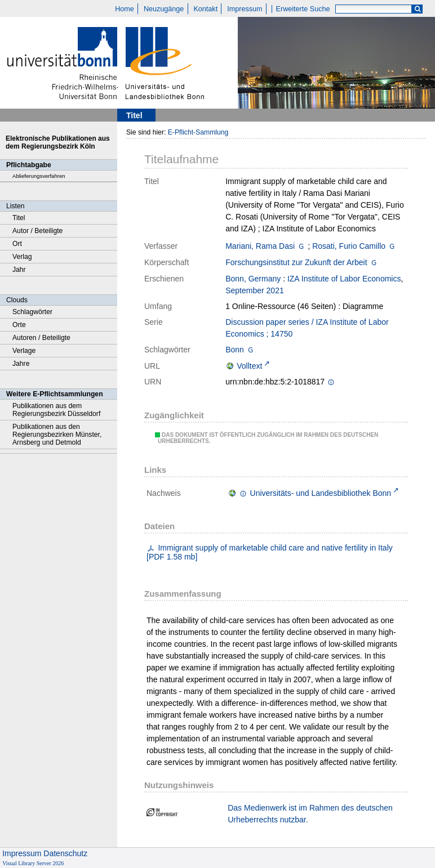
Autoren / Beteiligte (41, 338)
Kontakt (205, 9)
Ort (17, 244)
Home (125, 9)
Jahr (19, 270)
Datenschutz (65, 853)
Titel (19, 218)
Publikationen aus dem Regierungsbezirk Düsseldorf (56, 410)
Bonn (235, 350)
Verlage (24, 351)
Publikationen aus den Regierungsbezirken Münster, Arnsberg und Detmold (57, 435)
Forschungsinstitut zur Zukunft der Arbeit (296, 262)
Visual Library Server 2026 (33, 863)
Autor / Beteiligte (37, 231)
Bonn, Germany (253, 279)
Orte (19, 325)
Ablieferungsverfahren (39, 176)
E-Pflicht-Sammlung (198, 132)
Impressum (245, 9)
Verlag (22, 257)
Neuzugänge (164, 9)
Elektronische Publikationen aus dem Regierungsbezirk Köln (58, 142)
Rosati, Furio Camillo (349, 246)
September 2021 (255, 290)
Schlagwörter (32, 312)
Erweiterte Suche (303, 9)
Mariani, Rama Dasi (260, 246)
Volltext (249, 366)
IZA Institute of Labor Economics (344, 279)
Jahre (21, 364)
